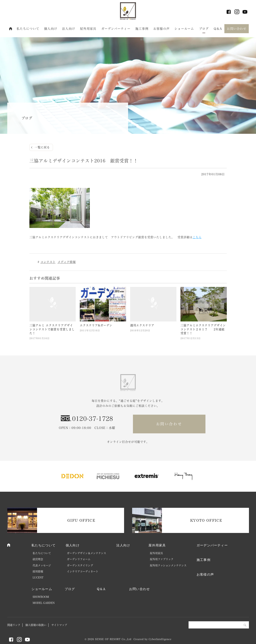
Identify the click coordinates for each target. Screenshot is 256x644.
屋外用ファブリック (162, 559)
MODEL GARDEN (44, 603)
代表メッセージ (42, 565)
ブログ (204, 29)
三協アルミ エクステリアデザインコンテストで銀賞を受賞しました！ (52, 329)
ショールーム (184, 29)
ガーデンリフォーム (79, 559)
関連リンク (14, 625)
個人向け (51, 29)
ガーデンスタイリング (80, 565)
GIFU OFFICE (81, 520)
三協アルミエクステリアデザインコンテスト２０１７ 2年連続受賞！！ (203, 329)
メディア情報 (67, 262)
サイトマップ (59, 625)
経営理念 (38, 559)
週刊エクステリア (142, 325)
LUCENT (38, 578)
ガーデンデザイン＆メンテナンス (87, 553)
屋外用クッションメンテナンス (168, 565)
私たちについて (28, 29)
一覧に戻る (42, 147)
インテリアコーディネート (83, 571)
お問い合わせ (237, 29)
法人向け (69, 29)
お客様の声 (161, 29)
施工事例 (142, 29)
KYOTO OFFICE (206, 520)
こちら (197, 237)
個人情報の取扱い (36, 625)
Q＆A (218, 29)
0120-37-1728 (93, 419)
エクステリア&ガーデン (96, 325)
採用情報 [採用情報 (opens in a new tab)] (38, 571)
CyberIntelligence (160, 639)
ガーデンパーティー (116, 29)
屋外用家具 (88, 29)
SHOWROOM (41, 597)
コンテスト (48, 262)
